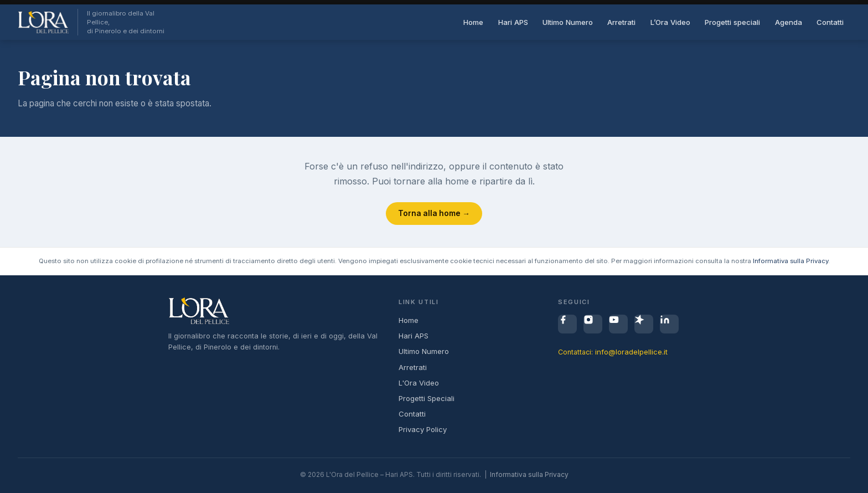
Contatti (830, 22)
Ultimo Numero (568, 22)
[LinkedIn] (669, 324)
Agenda (789, 22)
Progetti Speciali (427, 398)
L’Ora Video (670, 22)
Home (473, 22)
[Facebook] (567, 324)
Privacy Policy (423, 429)
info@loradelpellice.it (631, 352)
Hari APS (513, 22)
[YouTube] (618, 324)
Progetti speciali (732, 22)
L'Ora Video (419, 383)
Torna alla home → (434, 213)
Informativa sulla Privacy (790, 261)
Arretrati (621, 22)
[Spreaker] (644, 324)
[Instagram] (593, 324)
